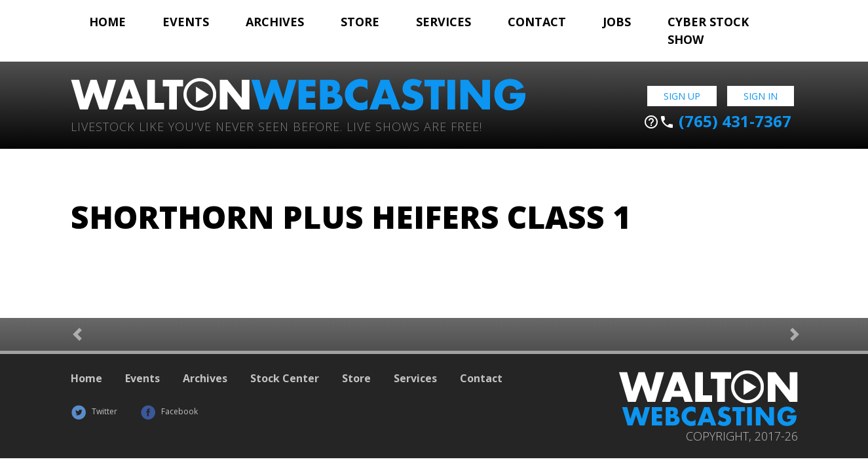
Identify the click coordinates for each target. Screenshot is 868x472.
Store (360, 22)
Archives (275, 22)
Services (443, 22)
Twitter (94, 411)
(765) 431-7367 (717, 121)
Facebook (169, 411)
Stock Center (285, 378)
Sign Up (682, 96)
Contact (537, 22)
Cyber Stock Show (708, 30)
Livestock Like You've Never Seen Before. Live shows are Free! (276, 126)
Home (107, 22)
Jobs (617, 22)
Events (186, 22)
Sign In (761, 96)
